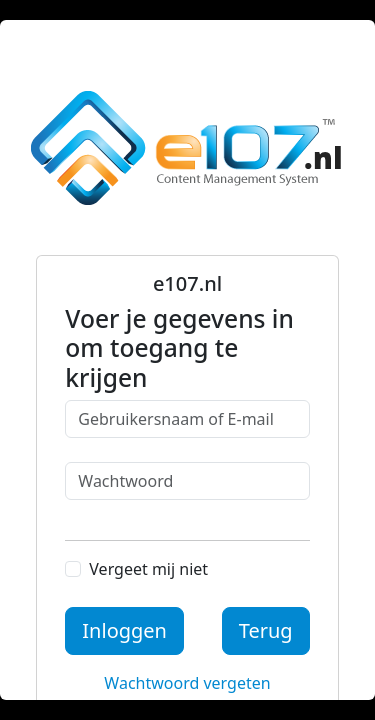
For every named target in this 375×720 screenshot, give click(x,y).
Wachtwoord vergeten (187, 683)
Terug (266, 630)
